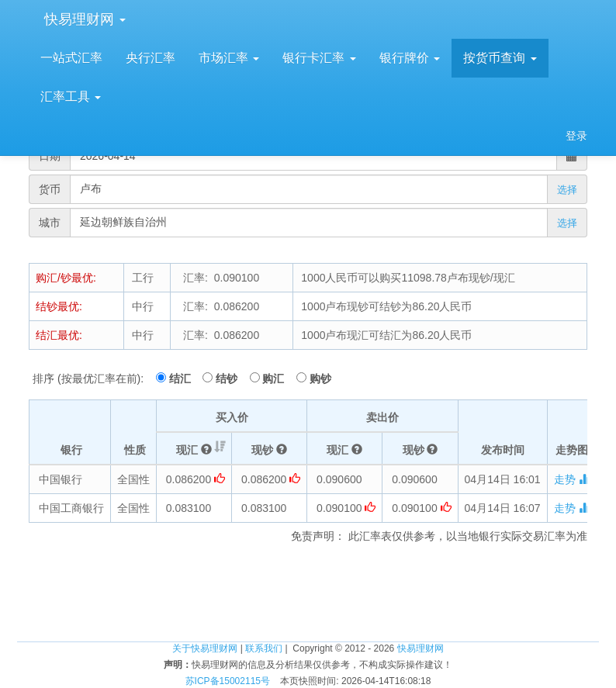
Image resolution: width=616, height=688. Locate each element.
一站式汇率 (71, 58)
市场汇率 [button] (229, 58)
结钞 (231, 379)
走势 (572, 479)
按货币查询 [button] (500, 58)
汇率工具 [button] (71, 97)
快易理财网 (83, 19)
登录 (576, 136)
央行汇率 (151, 58)
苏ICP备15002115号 (228, 681)
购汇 (278, 379)
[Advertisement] (308, 590)
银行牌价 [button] (410, 58)
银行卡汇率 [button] (319, 58)
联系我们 (264, 648)
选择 (567, 190)
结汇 (185, 379)
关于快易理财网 (205, 648)
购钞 (320, 379)
